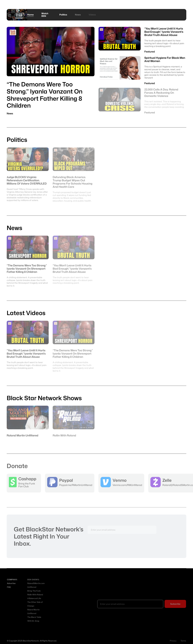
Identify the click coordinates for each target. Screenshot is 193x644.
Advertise (11, 583)
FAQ (9, 587)
